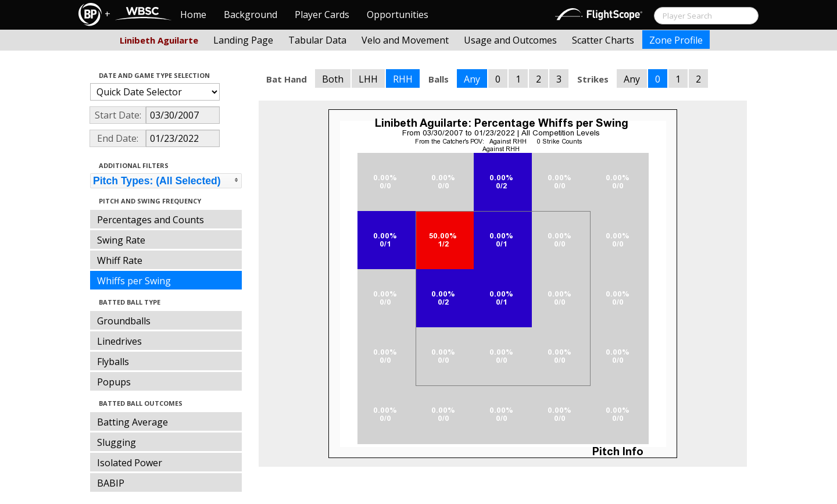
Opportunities (398, 15)
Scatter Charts (603, 40)
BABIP (111, 483)
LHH (368, 79)
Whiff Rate (120, 260)
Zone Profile (676, 40)
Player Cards (322, 15)
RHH (403, 79)
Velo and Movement (405, 40)
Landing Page (243, 40)
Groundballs (124, 321)
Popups (114, 382)
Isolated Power (130, 463)
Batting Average (133, 422)
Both (333, 79)
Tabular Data (317, 40)
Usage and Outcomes (510, 40)
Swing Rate (121, 240)
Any (472, 79)
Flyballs (113, 362)
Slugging (117, 442)
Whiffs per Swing (134, 281)
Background (251, 15)
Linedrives (119, 341)
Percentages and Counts (151, 220)
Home (193, 15)
